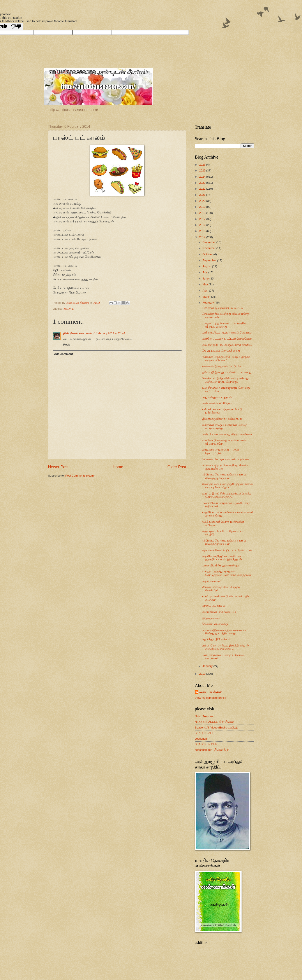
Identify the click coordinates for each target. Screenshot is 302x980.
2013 (203, 674)
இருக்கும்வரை (211, 618)
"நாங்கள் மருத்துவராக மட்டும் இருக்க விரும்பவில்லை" (226, 358)
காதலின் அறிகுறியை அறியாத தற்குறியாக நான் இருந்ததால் (222, 558)
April (206, 291)
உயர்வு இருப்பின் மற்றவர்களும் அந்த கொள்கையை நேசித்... (227, 495)
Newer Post (58, 467)
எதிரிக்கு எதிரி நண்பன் (217, 639)
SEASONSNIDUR (206, 744)
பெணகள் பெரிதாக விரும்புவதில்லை (226, 459)
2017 (203, 219)
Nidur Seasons (204, 716)
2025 (203, 170)
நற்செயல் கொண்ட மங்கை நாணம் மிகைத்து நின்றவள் (224, 476)
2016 (203, 225)
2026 (203, 165)
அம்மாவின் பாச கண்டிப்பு (219, 612)
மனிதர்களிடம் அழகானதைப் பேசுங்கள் (227, 333)
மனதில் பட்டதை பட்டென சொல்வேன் (227, 339)
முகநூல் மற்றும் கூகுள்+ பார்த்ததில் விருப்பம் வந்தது (224, 325)
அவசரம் (68, 309)
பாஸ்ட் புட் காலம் (213, 606)
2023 (203, 183)
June (206, 279)
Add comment (64, 354)
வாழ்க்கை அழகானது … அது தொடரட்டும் (220, 451)
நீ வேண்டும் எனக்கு (215, 624)
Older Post (177, 467)
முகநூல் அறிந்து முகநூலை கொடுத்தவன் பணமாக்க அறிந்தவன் (227, 573)
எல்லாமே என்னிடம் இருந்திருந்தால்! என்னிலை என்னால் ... (226, 647)
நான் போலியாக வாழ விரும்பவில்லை (227, 434)
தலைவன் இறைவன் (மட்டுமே (221, 366)
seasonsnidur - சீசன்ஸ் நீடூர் (212, 750)
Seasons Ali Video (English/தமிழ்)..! (217, 728)
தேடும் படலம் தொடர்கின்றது (221, 351)
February (209, 303)
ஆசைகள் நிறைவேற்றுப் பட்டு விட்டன (227, 550)
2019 (203, 207)
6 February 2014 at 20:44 (109, 333)
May (206, 284)
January (208, 666)
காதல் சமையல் (212, 581)
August (207, 266)
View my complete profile (211, 698)
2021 (203, 195)
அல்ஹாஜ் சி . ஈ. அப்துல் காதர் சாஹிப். (227, 345)
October (208, 254)
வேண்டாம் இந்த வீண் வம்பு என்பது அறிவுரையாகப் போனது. (225, 380)
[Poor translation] (16, 27)
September (210, 260)
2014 (203, 237)
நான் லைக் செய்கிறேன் (217, 403)
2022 (203, 189)
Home (118, 467)
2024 (203, 177)
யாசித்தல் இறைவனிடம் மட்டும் (222, 308)
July (205, 272)
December (209, 242)
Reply (67, 345)
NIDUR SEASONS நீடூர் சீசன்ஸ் (215, 722)
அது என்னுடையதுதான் (217, 397)
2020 (203, 201)
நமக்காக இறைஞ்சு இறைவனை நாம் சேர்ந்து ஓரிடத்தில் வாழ (225, 632)
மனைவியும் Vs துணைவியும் (220, 565)
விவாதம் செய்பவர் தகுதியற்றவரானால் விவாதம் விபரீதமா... (227, 486)
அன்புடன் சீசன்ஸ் (211, 692)
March (207, 297)
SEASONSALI (204, 733)
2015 (203, 231)
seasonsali (202, 739)
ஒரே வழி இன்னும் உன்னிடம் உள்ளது (227, 372)
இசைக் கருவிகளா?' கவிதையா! (222, 419)
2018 (203, 213)
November (209, 248)
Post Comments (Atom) (80, 476)
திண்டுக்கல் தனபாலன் (78, 333)
